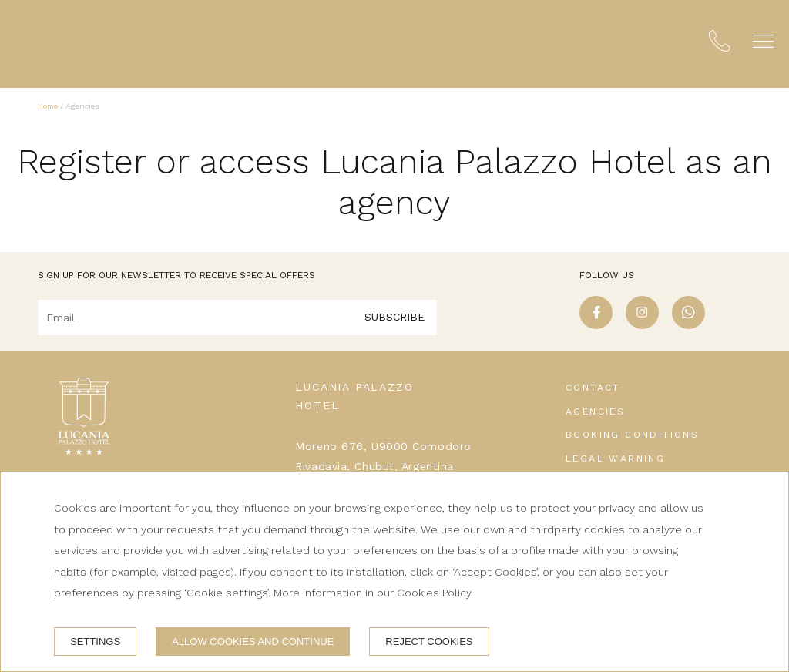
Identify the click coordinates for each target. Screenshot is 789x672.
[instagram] (642, 324)
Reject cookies (429, 642)
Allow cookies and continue (253, 642)
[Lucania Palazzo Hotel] (86, 44)
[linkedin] (735, 324)
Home (48, 106)
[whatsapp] (688, 324)
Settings (95, 642)
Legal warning (615, 459)
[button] (763, 41)
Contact (593, 388)
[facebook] (596, 324)
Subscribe (394, 317)
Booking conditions (632, 435)
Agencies (595, 412)
